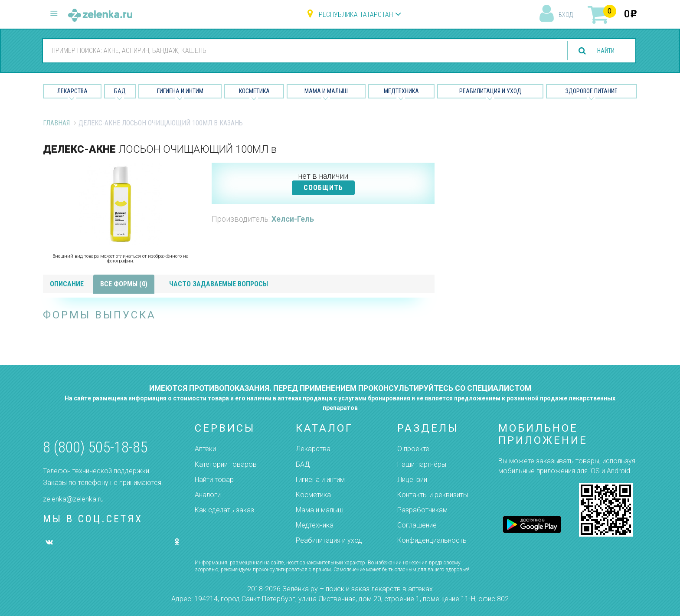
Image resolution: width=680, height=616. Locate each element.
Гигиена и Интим (180, 91)
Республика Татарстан (356, 15)
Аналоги (208, 495)
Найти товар (214, 480)
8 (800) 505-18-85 (95, 447)
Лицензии (412, 480)
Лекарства (72, 91)
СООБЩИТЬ (323, 188)
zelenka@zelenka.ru (73, 499)
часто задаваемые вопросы (219, 284)
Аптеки (205, 449)
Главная (56, 123)
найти (602, 51)
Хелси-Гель (293, 219)
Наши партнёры (422, 464)
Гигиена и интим (320, 480)
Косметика (254, 91)
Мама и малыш (326, 91)
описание (67, 284)
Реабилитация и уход (490, 91)
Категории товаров (226, 464)
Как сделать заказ (224, 510)
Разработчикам (422, 510)
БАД (120, 91)
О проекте (413, 449)
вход (566, 15)
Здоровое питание (592, 91)
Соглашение (417, 525)
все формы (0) (124, 284)
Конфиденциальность (432, 540)
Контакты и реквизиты (433, 495)
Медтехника (401, 91)
